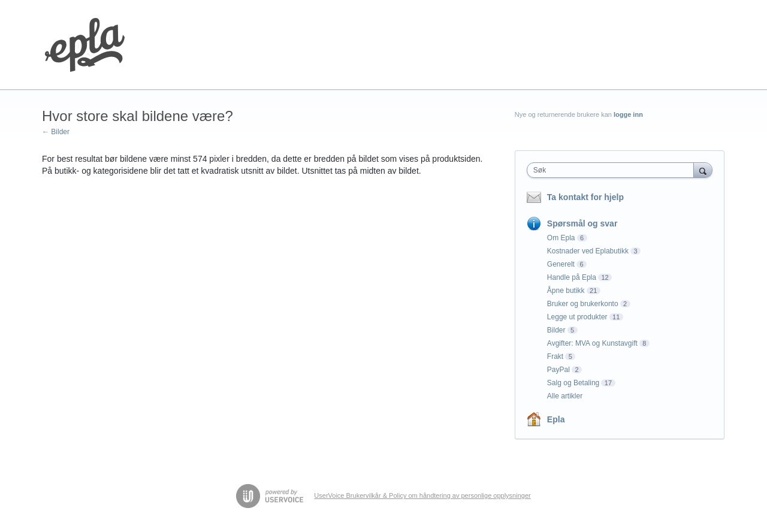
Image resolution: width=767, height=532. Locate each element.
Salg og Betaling (573, 383)
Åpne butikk (566, 291)
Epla (556, 419)
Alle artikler (565, 396)
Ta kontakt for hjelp (585, 197)
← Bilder (56, 132)
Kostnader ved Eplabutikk (588, 251)
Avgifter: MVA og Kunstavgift (592, 343)
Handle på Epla (572, 277)
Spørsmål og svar (582, 223)
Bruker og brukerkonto (583, 304)
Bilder (556, 330)
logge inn (628, 114)
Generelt (561, 264)
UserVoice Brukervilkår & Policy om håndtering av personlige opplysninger (422, 495)
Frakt (555, 356)
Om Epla (561, 238)
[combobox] (613, 170)
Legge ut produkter (577, 317)
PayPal (558, 370)
